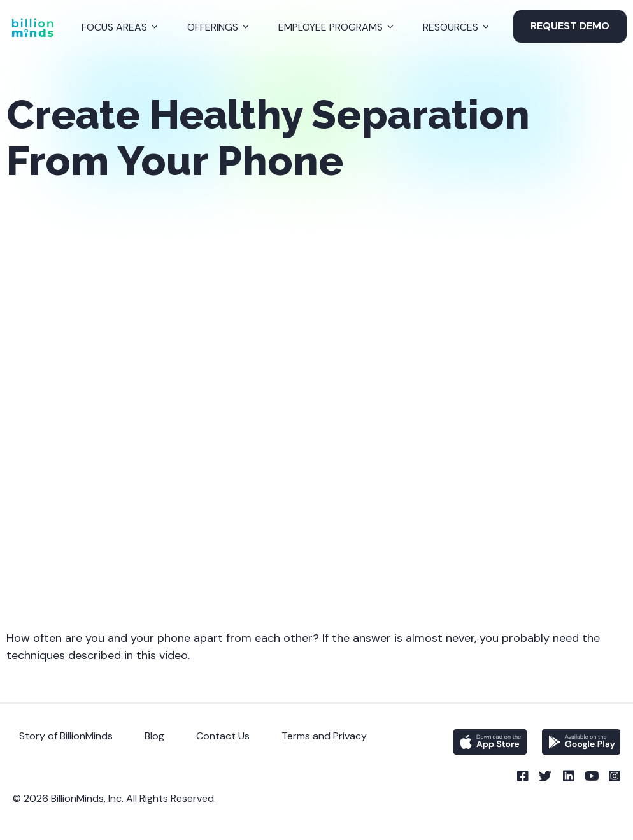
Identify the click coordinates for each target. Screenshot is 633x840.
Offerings (213, 27)
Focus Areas (114, 27)
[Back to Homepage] (32, 28)
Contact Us (223, 736)
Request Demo (570, 26)
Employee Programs (331, 27)
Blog (154, 736)
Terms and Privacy (324, 736)
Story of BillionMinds (66, 736)
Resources (451, 27)
